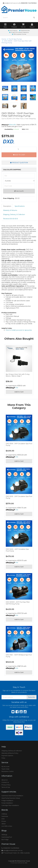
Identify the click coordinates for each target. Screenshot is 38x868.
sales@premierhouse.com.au (11, 3)
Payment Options (7, 756)
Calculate (19, 191)
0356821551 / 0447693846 (28, 3)
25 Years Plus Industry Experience (19, 32)
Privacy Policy (6, 785)
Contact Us (5, 782)
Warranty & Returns (10, 210)
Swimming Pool (7, 837)
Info (17, 388)
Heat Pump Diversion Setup (11, 798)
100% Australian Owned (19, 34)
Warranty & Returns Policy (10, 753)
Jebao (4, 824)
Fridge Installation (7, 800)
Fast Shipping (13, 31)
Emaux (4, 821)
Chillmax (4, 814)
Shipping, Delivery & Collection (12, 751)
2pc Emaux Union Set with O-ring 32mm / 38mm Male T (18, 375)
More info (9, 125)
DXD (3, 819)
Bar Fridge (5, 839)
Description (7, 206)
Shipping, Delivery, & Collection (14, 214)
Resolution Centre (7, 771)
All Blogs (4, 835)
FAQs (3, 758)
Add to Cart (19, 155)
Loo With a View (7, 826)
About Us (5, 780)
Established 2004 (25, 31)
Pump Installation (7, 803)
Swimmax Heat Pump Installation (12, 796)
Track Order (5, 769)
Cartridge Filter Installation (10, 805)
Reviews (10, 219)
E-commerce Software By (19, 863)
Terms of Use (6, 787)
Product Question (19, 163)
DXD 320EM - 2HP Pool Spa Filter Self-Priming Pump (18, 603)
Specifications (20, 206)
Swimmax (5, 816)
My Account (5, 766)
